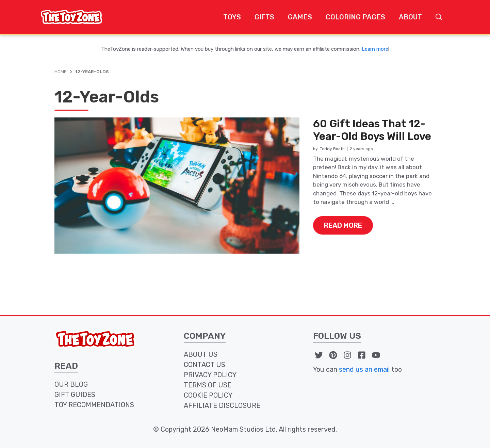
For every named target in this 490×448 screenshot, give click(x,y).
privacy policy (210, 375)
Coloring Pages (355, 17)
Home (61, 72)
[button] (439, 17)
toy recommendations (94, 405)
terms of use (208, 385)
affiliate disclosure (222, 405)
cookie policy (208, 395)
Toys (232, 17)
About (410, 17)
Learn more (375, 49)
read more (343, 225)
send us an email (364, 369)
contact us (205, 365)
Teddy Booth (332, 149)
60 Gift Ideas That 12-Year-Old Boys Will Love (372, 130)
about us (201, 354)
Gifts (264, 17)
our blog (71, 384)
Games (300, 17)
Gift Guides (75, 395)
